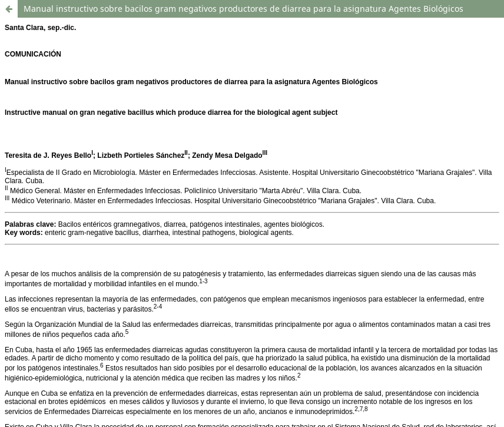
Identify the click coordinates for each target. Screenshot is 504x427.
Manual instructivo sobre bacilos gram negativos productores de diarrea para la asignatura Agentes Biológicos (243, 9)
